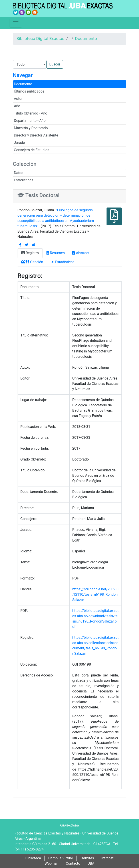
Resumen (56, 253)
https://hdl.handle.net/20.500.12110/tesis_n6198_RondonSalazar (95, 594)
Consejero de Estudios (32, 150)
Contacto (73, 863)
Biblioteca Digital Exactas (40, 39)
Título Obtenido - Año (31, 113)
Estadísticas (24, 180)
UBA (91, 863)
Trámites (87, 858)
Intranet (108, 858)
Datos (19, 173)
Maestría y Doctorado (31, 128)
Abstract (81, 253)
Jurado (20, 143)
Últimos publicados (29, 91)
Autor (18, 99)
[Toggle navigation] (16, 23)
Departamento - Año (30, 121)
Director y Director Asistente (36, 135)
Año (17, 106)
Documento (86, 39)
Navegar (23, 75)
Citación (32, 262)
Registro (30, 253)
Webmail (52, 863)
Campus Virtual (60, 858)
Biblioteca (33, 858)
